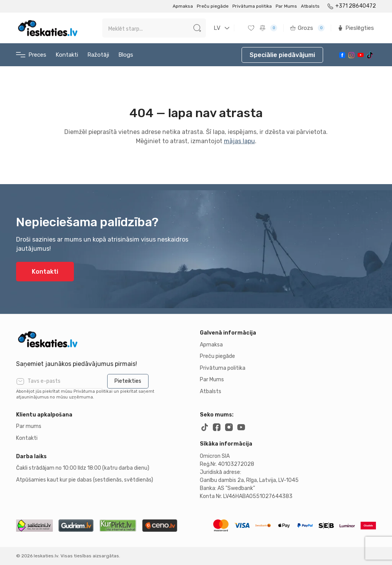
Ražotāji (98, 55)
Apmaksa (183, 6)
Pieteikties (128, 381)
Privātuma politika (252, 6)
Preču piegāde (213, 6)
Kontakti (67, 55)
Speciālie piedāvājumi (282, 55)
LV (217, 28)
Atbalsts (310, 6)
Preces (31, 55)
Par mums (29, 426)
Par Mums (286, 6)
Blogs (126, 55)
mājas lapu (239, 141)
